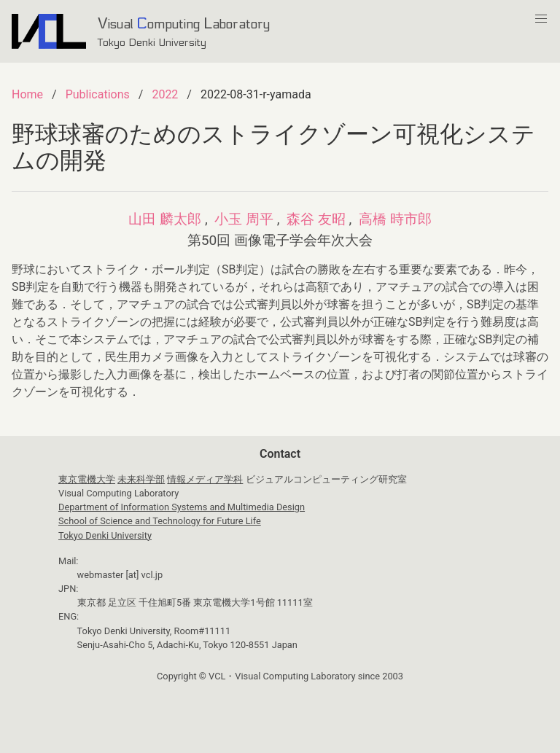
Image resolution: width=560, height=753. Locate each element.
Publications (98, 94)
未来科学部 (141, 479)
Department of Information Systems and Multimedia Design (182, 507)
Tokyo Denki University (105, 535)
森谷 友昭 (316, 219)
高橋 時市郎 (395, 219)
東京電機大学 (87, 479)
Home (27, 94)
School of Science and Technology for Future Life (160, 521)
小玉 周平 (244, 219)
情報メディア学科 (205, 479)
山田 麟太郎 (165, 219)
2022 (165, 94)
